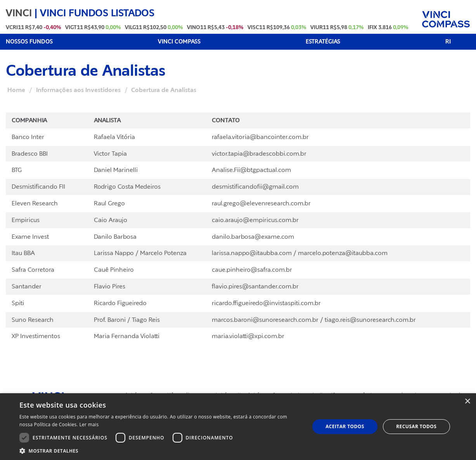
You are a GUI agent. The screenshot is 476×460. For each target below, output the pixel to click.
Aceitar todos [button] (345, 426)
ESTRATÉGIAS (323, 42)
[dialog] (238, 427)
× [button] (467, 402)
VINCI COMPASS (179, 42)
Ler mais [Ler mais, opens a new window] (89, 424)
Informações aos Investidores (78, 90)
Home (16, 90)
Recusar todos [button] (416, 426)
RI (448, 42)
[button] (160, 450)
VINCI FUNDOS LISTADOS (97, 13)
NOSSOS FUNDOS (29, 42)
